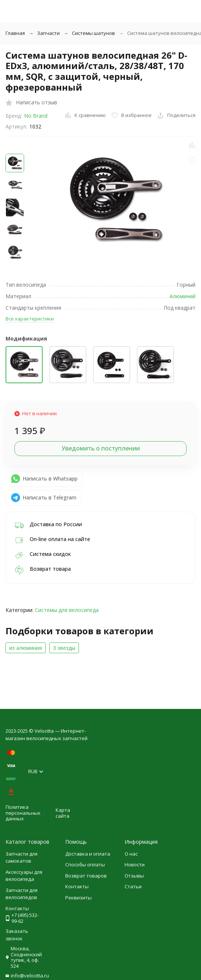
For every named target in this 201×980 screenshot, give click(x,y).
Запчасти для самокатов (22, 857)
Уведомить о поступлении (101, 448)
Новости (135, 865)
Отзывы (134, 876)
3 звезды (64, 648)
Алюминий (182, 296)
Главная (15, 33)
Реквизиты (78, 898)
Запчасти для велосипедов (22, 894)
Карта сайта (63, 813)
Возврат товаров (86, 876)
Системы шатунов (93, 33)
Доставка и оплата (88, 854)
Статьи (133, 886)
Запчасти (48, 33)
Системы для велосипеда (67, 610)
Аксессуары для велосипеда (24, 876)
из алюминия (26, 648)
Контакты (77, 886)
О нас (131, 854)
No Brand (36, 116)
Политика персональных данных (23, 813)
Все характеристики (30, 319)
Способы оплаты (85, 865)
